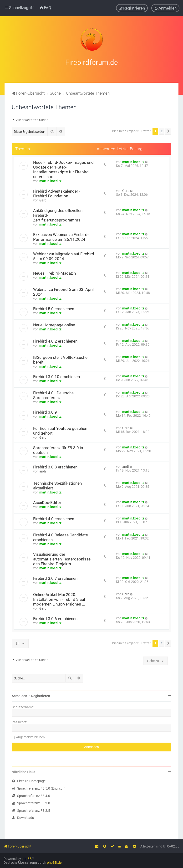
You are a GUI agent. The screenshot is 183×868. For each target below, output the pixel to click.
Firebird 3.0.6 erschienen (55, 618)
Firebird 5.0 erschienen (54, 308)
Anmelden (19, 695)
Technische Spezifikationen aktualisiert (57, 485)
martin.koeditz (50, 180)
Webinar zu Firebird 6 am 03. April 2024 (63, 291)
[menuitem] (45, 8)
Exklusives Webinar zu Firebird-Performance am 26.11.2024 (61, 236)
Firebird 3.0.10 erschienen (56, 376)
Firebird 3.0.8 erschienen (55, 467)
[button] (168, 131)
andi (43, 471)
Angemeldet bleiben (30, 737)
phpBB (27, 859)
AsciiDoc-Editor (47, 502)
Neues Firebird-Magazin (54, 273)
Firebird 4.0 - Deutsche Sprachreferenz (53, 395)
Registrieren (41, 695)
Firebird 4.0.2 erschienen (55, 341)
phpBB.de (54, 863)
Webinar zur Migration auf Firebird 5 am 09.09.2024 (64, 256)
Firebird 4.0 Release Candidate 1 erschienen (62, 537)
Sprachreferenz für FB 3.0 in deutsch (58, 450)
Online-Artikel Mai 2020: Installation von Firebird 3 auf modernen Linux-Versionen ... (59, 599)
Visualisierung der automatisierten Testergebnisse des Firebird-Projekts (62, 559)
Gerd (43, 200)
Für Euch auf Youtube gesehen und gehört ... (60, 430)
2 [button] (162, 131)
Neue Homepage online (54, 324)
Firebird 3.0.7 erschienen (55, 578)
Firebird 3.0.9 (45, 412)
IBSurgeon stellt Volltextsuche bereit (60, 359)
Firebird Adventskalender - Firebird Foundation (57, 193)
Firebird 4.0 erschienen (54, 518)
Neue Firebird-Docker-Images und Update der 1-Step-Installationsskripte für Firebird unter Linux (63, 169)
